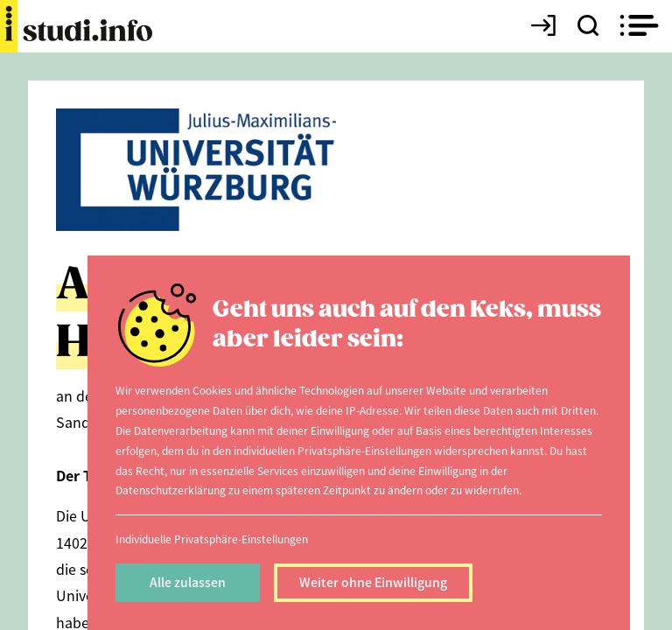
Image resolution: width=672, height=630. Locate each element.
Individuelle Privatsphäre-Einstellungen (212, 539)
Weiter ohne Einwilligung (373, 582)
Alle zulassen (188, 582)
